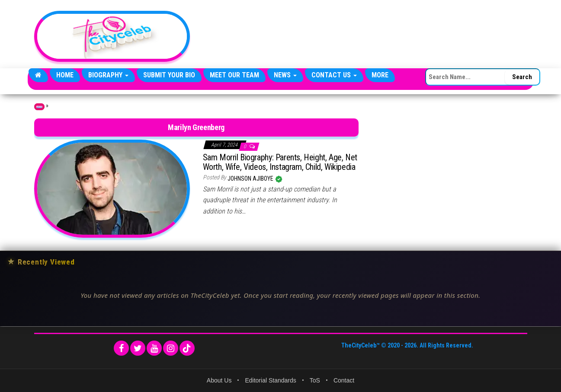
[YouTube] (154, 348)
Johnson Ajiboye (251, 178)
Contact (344, 380)
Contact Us (334, 75)
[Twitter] (138, 348)
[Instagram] (171, 348)
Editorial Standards (270, 380)
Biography (108, 75)
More (380, 75)
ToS (315, 380)
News (285, 75)
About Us (219, 380)
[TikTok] (187, 348)
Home (65, 75)
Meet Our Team (234, 75)
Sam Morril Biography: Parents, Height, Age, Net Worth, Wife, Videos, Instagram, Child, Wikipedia (280, 162)
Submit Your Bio (169, 75)
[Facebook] (121, 348)
